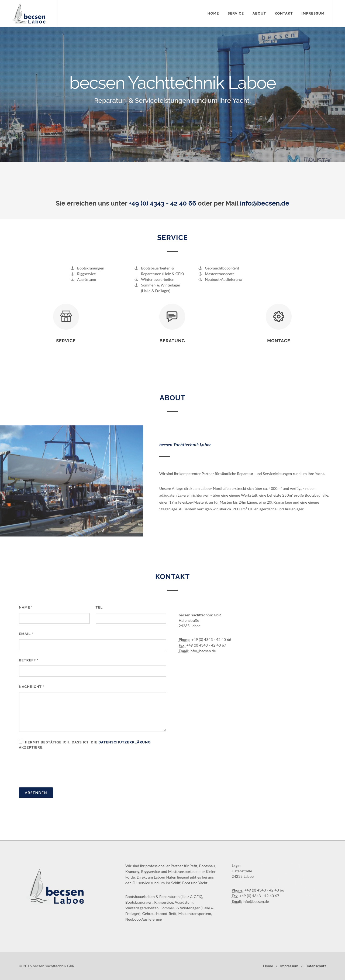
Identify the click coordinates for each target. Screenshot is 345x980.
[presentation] (60, 770)
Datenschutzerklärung (125, 742)
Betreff (29, 660)
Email (26, 634)
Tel (99, 607)
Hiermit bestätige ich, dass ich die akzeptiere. (85, 745)
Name (26, 607)
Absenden (36, 793)
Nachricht (32, 687)
